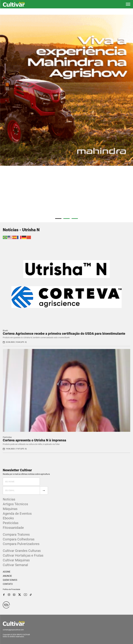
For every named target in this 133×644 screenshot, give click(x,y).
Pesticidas (7, 437)
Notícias (9, 499)
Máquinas (10, 509)
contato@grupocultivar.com (13, 630)
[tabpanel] (66, 90)
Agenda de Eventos (17, 514)
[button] (128, 4)
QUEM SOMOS (10, 580)
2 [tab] (66, 219)
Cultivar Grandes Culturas (22, 551)
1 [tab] (58, 219)
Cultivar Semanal (15, 565)
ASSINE (7, 572)
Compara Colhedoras (19, 539)
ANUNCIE (7, 576)
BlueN (5, 331)
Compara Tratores (16, 535)
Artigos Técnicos (15, 504)
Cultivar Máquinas (16, 560)
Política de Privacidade (11, 589)
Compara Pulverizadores (21, 544)
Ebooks (8, 518)
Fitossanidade (13, 528)
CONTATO (8, 584)
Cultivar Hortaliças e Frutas (23, 555)
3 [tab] (75, 219)
